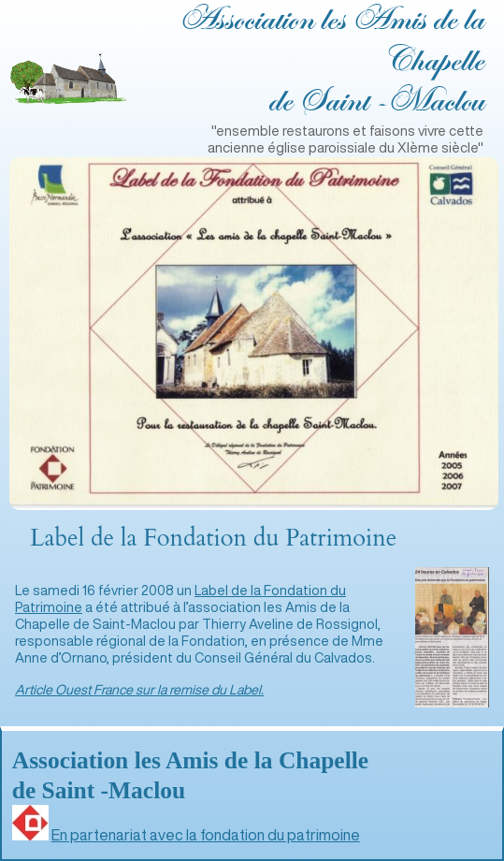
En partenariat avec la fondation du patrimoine (206, 835)
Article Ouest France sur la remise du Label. (139, 689)
